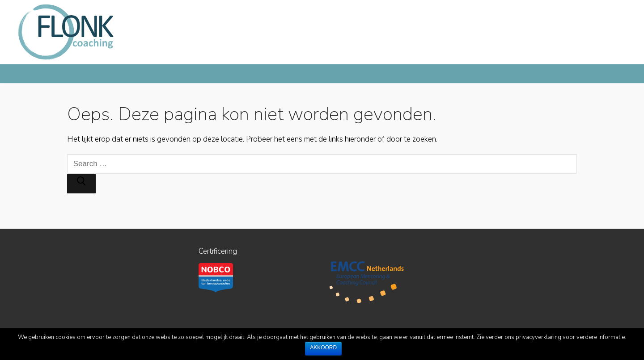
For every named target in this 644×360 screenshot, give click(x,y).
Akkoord (323, 347)
